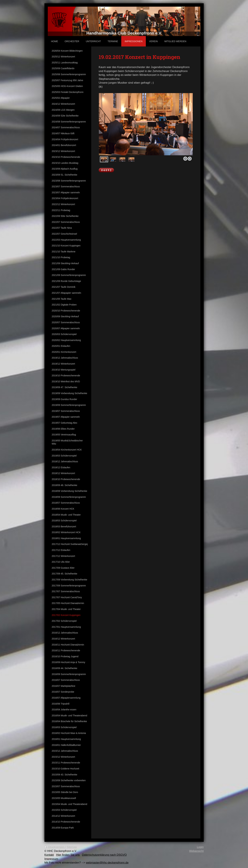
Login (200, 847)
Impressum (51, 859)
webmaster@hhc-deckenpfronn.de (107, 863)
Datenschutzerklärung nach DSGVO (104, 855)
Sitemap (72, 847)
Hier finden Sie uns (68, 855)
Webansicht (196, 851)
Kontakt (49, 855)
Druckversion (55, 847)
